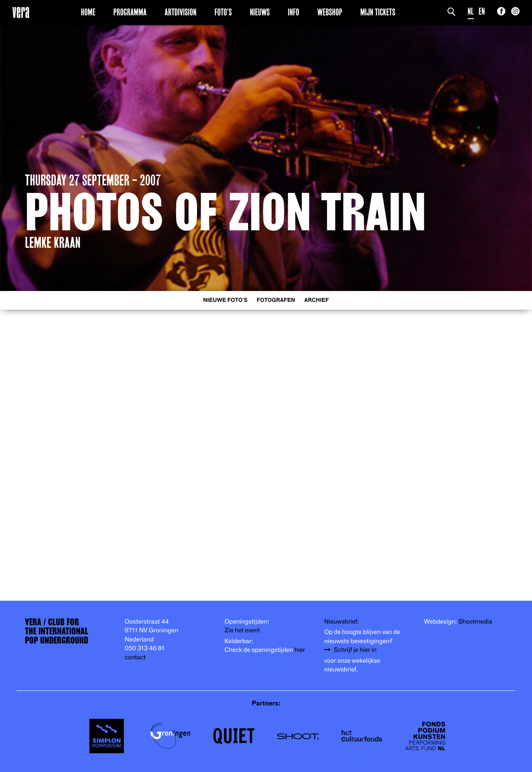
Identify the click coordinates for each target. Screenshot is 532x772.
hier (299, 650)
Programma (130, 12)
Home (88, 12)
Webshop (330, 12)
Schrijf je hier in (355, 650)
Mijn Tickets (378, 12)
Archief (316, 300)
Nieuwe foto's (225, 300)
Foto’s (223, 12)
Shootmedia (475, 622)
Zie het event (242, 630)
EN (482, 11)
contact (135, 657)
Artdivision (181, 12)
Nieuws (260, 12)
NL (471, 11)
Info (293, 12)
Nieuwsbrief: (342, 622)
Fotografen (276, 300)
